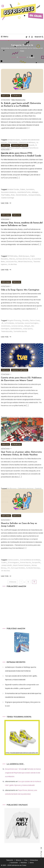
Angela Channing (14, 327)
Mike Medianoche (19, 100)
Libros (32, 863)
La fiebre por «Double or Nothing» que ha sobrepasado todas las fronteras (21, 669)
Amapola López (14, 140)
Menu (5, 37)
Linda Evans (6, 332)
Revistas (24, 863)
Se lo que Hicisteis (18, 574)
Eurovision (30, 189)
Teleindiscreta (7, 337)
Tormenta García (20, 337)
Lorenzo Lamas (17, 332)
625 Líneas (6, 215)
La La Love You (11, 262)
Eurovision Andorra (9, 192)
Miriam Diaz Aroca (25, 262)
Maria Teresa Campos (22, 571)
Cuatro (4, 569)
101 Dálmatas (13, 256)
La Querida (19, 329)
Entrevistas (34, 860)
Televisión (10, 860)
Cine (26, 860)
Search (39, 37)
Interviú (12, 259)
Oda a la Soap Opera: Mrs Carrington (20, 296)
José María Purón (24, 192)
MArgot (27, 332)
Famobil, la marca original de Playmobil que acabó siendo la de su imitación (23, 773)
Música (19, 860)
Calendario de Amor (26, 494)
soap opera (28, 335)
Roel (13, 195)
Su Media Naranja (33, 574)
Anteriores (13, 582)
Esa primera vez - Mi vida (15, 769)
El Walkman (16, 96)
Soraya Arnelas (34, 195)
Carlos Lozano (13, 566)
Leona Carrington (32, 329)
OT (9, 574)
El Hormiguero (13, 569)
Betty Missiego (26, 423)
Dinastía (26, 327)
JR (2, 329)
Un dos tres (12, 264)
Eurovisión (14, 863)
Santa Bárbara (16, 335)
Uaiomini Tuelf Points (20, 145)
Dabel (23, 189)
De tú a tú (5, 96)
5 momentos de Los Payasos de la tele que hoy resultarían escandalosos (23, 695)
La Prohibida (9, 329)
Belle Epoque (24, 256)
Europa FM (36, 569)
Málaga (35, 192)
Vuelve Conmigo (8, 198)
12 (28, 582)
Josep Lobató (7, 571)
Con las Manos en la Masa (30, 566)
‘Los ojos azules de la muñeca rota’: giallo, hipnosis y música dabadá (21, 678)
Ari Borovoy (12, 494)
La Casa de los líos (23, 259)
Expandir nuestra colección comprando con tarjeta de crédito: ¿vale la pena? (22, 687)
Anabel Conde (13, 189)
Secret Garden (21, 195)
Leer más (6, 203)
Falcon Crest (35, 327)
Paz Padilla (5, 195)
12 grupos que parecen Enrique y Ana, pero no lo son (23, 704)
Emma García (25, 569)
